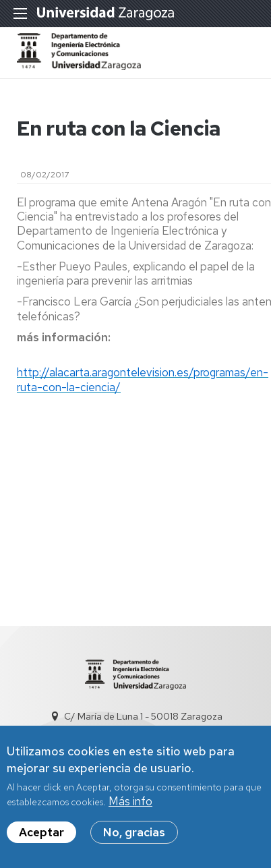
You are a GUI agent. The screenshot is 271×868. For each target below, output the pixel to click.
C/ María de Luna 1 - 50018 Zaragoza (143, 716)
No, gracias (134, 837)
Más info (130, 806)
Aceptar (41, 837)
